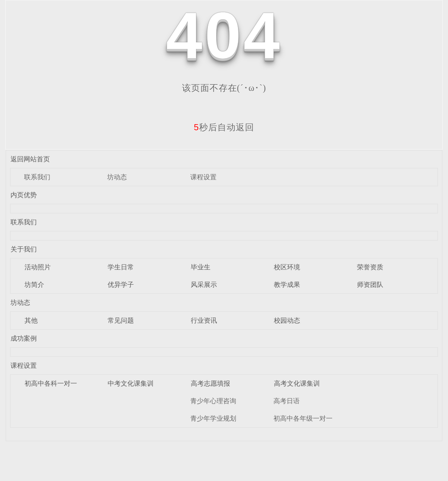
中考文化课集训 (131, 383)
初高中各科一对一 (51, 383)
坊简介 (34, 284)
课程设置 (203, 177)
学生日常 (121, 267)
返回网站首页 (30, 159)
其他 (31, 320)
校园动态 (287, 320)
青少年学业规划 (213, 418)
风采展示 (204, 284)
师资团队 (370, 284)
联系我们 (37, 177)
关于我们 (24, 249)
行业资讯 (204, 320)
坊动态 (117, 177)
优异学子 (121, 284)
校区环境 (287, 267)
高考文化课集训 (297, 383)
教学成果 (287, 284)
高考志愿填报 (210, 383)
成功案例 (24, 338)
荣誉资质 (370, 267)
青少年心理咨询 (213, 401)
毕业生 (201, 267)
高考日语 (287, 401)
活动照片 (38, 267)
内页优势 (24, 195)
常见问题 (121, 320)
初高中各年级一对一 (303, 418)
